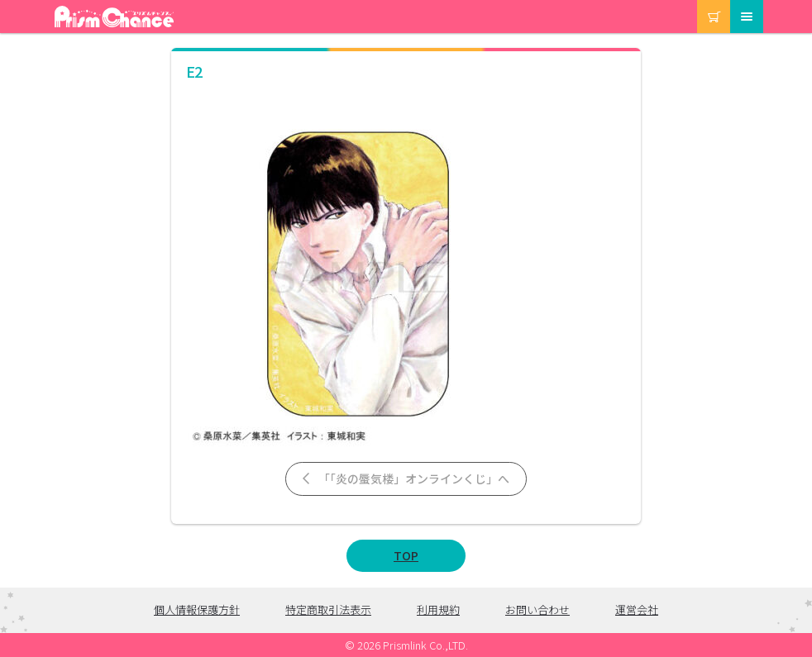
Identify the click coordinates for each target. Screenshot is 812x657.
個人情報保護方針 (197, 609)
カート (698, 0)
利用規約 (438, 609)
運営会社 (637, 609)
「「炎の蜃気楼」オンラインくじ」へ (405, 478)
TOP (406, 555)
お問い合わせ (537, 609)
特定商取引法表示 (328, 609)
